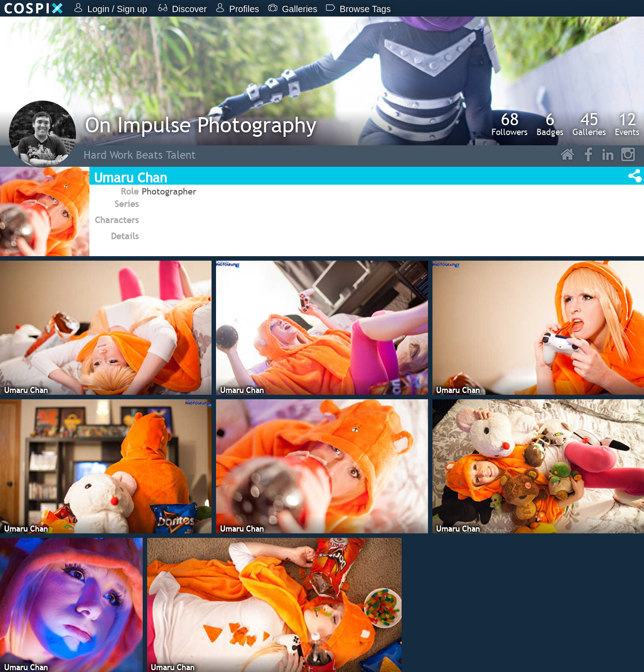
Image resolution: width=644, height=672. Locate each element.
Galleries (589, 124)
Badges (550, 124)
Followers (510, 124)
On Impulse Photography (201, 125)
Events (627, 124)
